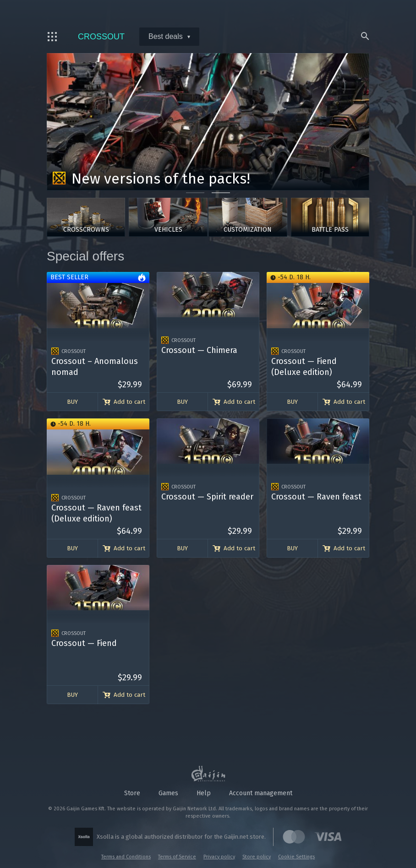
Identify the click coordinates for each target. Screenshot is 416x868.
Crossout (95, 37)
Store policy (257, 857)
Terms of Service (177, 857)
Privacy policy (219, 857)
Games (168, 793)
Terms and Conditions (126, 857)
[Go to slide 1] (195, 193)
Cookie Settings (296, 857)
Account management (261, 793)
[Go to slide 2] (221, 193)
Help (204, 793)
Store (132, 793)
